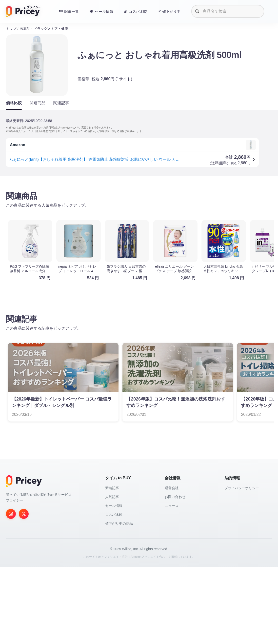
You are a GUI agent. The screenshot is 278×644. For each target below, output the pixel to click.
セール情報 (114, 583)
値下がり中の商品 (119, 601)
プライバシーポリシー (242, 565)
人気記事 (112, 574)
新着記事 (112, 565)
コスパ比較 (114, 592)
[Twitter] (24, 591)
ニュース (172, 583)
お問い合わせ (175, 574)
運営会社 (172, 565)
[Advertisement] (139, 218)
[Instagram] (11, 591)
